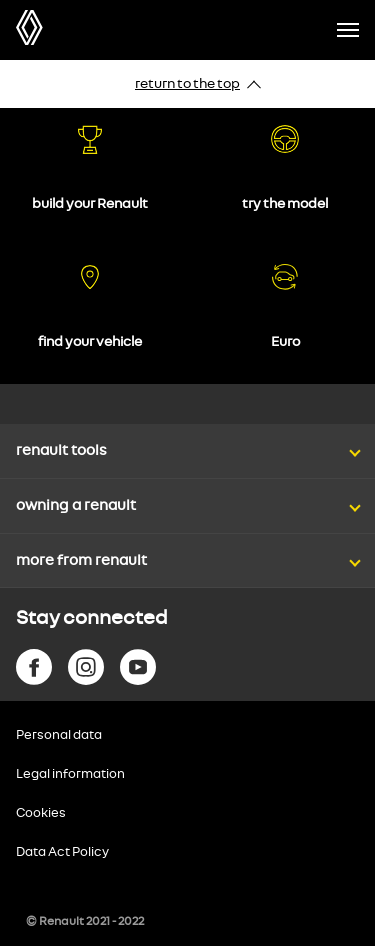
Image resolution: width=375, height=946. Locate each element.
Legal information (70, 774)
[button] (187, 431)
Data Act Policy (62, 852)
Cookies (41, 813)
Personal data (59, 735)
